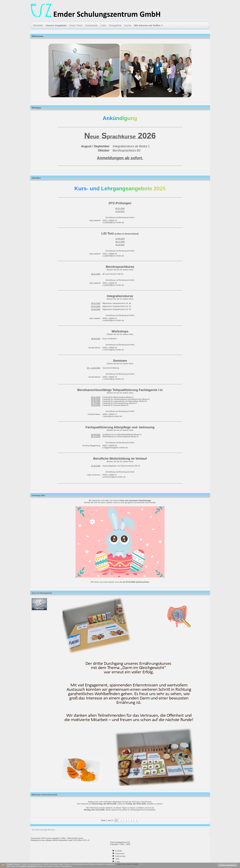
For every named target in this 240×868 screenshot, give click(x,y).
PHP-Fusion (46, 838)
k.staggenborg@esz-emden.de (115, 448)
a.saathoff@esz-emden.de (113, 222)
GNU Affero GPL (80, 840)
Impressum (120, 853)
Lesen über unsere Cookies (128, 864)
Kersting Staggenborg (91, 446)
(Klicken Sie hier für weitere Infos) (120, 270)
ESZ (128, 842)
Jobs (117, 859)
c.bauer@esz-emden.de (112, 416)
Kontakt (118, 851)
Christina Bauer (94, 414)
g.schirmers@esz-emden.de (114, 477)
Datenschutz (120, 856)
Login (118, 861)
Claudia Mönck (94, 348)
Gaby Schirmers (94, 475)
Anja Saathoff (95, 220)
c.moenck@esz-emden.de (113, 350)
